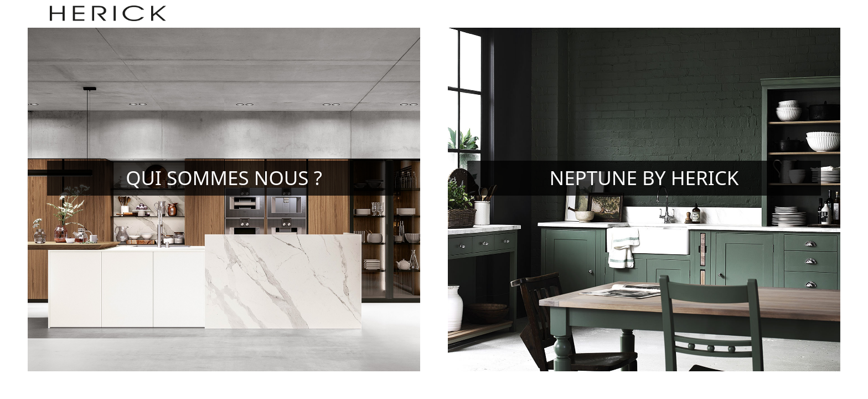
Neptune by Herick (644, 178)
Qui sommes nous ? (224, 178)
